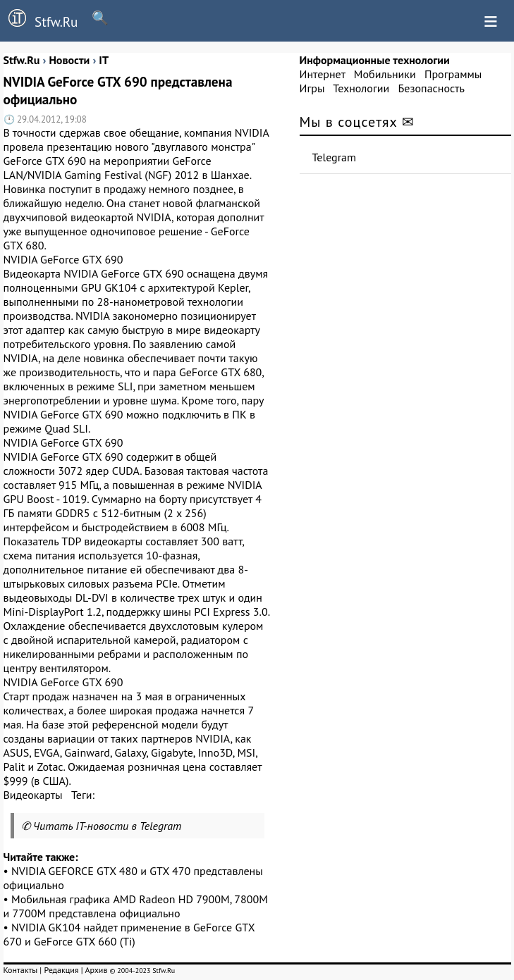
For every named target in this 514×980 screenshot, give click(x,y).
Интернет (323, 74)
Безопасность (432, 88)
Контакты (21, 970)
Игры (312, 88)
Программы (453, 74)
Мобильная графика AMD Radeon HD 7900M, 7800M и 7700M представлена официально (136, 906)
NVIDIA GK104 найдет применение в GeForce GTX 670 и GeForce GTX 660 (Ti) (129, 934)
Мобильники (385, 74)
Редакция (61, 970)
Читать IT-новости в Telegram (108, 826)
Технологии (361, 88)
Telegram (335, 157)
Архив (96, 970)
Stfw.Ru (39, 20)
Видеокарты (33, 795)
